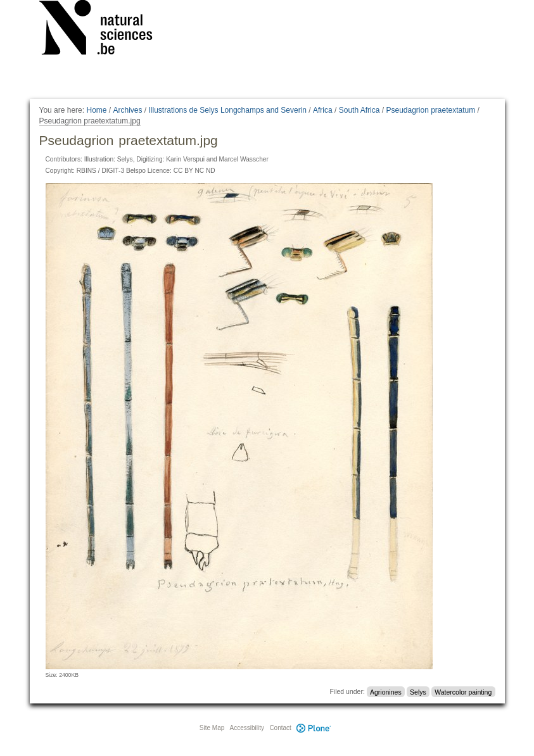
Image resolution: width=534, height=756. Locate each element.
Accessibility (247, 728)
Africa (323, 110)
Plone (314, 728)
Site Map (212, 728)
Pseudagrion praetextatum (430, 110)
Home (96, 110)
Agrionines (386, 691)
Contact (280, 728)
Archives (128, 110)
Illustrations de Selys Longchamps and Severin (228, 110)
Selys (418, 691)
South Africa (359, 110)
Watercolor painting (463, 691)
